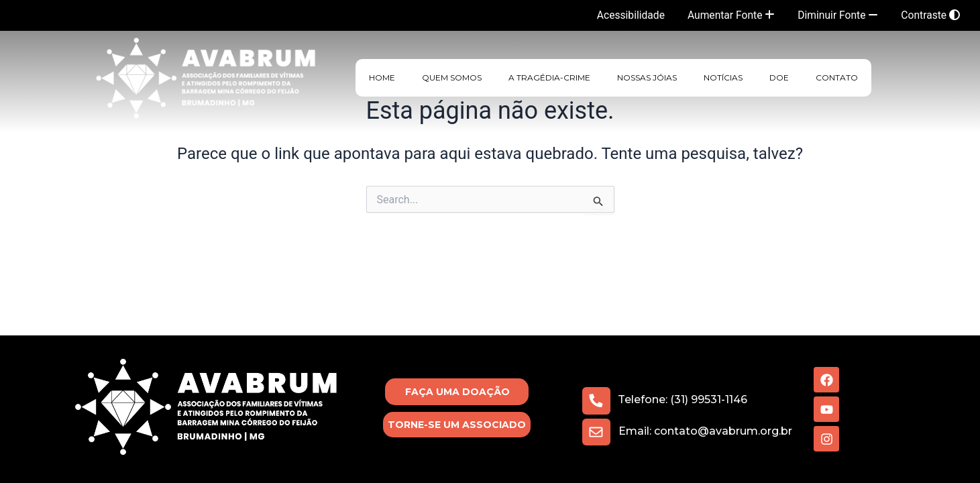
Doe (779, 77)
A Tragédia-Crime (549, 77)
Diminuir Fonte (836, 15)
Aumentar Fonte (727, 15)
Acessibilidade (625, 15)
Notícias (723, 77)
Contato (837, 77)
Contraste (930, 15)
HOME (382, 77)
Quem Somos (452, 77)
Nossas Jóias (647, 77)
